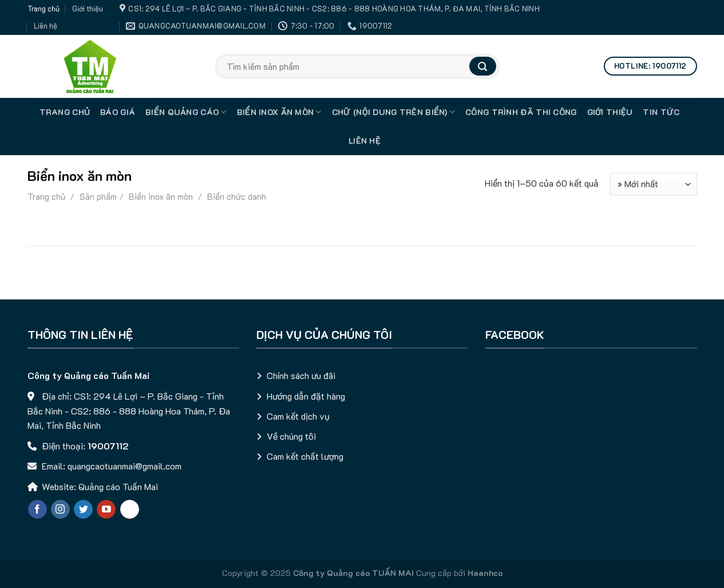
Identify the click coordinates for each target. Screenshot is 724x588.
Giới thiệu (88, 9)
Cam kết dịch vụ (298, 416)
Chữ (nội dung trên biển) (393, 112)
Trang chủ (43, 9)
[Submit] (482, 66)
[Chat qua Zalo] (130, 510)
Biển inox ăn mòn (279, 112)
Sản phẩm (98, 196)
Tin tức (661, 112)
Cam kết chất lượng (305, 456)
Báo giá (118, 112)
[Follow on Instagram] (60, 510)
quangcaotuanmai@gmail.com (124, 466)
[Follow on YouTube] (106, 510)
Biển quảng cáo (186, 112)
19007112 (108, 446)
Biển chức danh (236, 196)
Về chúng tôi (291, 436)
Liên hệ (46, 26)
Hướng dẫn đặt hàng (306, 396)
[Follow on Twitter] (83, 510)
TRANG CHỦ (65, 112)
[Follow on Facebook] (37, 510)
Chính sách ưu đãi (301, 375)
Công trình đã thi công (521, 112)
